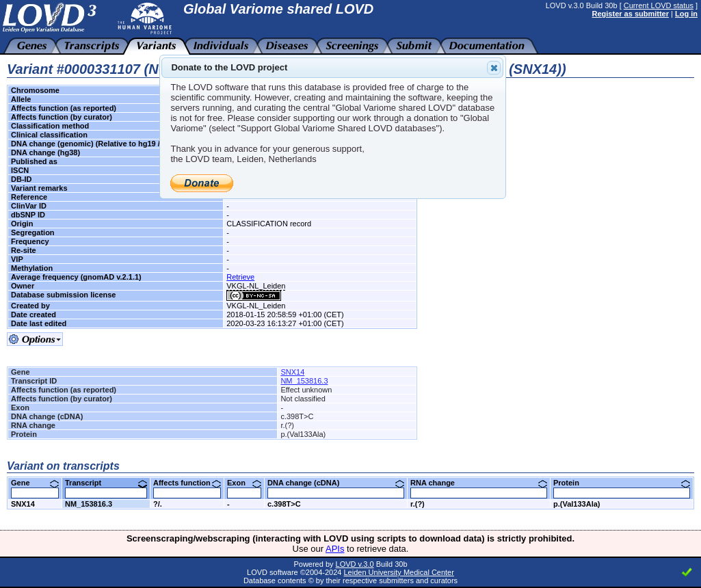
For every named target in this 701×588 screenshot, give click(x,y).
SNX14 (292, 372)
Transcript (106, 483)
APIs (335, 549)
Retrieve (240, 277)
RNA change (479, 483)
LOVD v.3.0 (355, 564)
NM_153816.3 (304, 381)
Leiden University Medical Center (398, 572)
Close (493, 68)
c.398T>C (284, 504)
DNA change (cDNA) (336, 483)
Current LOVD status (659, 5)
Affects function (187, 483)
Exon (244, 483)
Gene (35, 483)
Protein (622, 483)
